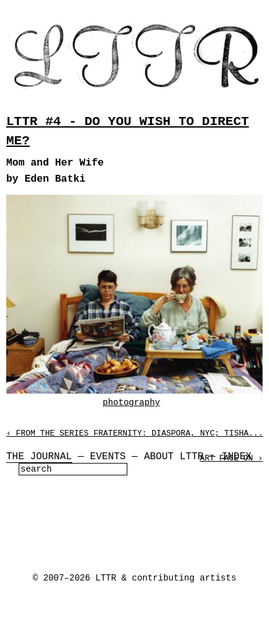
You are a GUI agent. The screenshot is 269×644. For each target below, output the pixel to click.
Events (108, 457)
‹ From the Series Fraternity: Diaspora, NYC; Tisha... (134, 433)
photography (131, 403)
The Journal (39, 457)
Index (237, 457)
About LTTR (174, 457)
